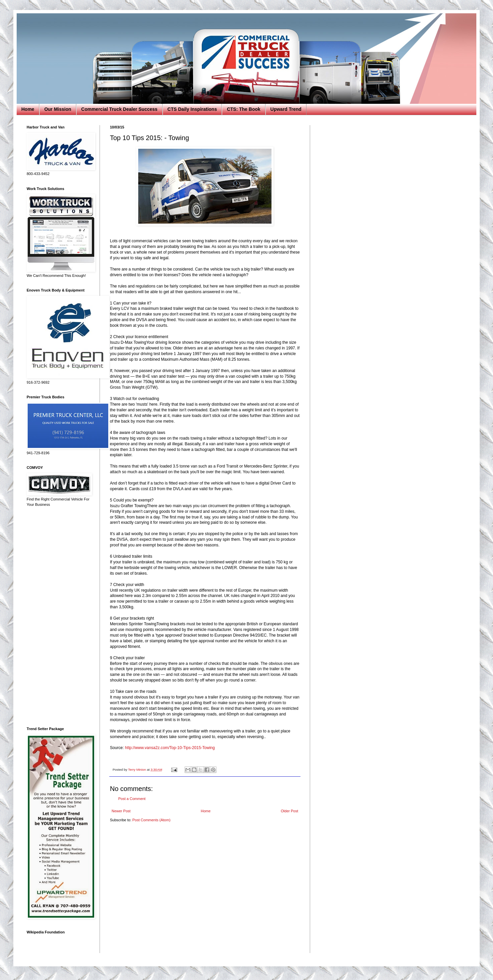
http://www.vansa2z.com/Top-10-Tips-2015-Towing (170, 748)
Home (28, 109)
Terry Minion (137, 770)
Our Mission (58, 109)
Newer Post (121, 811)
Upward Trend (286, 109)
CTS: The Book (244, 109)
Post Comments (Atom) (151, 820)
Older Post (289, 811)
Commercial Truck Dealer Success (119, 109)
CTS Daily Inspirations (192, 109)
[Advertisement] (58, 617)
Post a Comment (132, 799)
